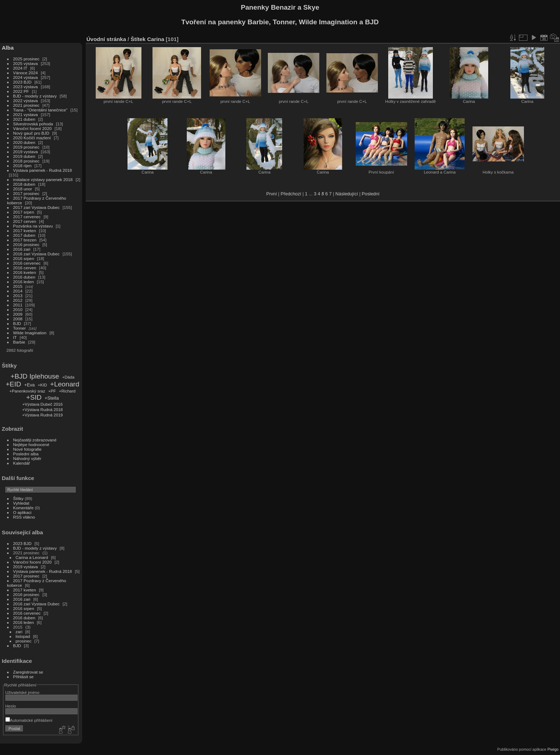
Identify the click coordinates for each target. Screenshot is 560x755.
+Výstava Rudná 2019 (42, 415)
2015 (18, 286)
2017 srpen (24, 212)
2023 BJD (22, 82)
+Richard (67, 391)
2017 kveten (25, 231)
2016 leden (24, 282)
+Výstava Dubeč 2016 (42, 404)
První (271, 194)
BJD (17, 323)
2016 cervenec (27, 263)
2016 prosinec (26, 244)
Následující (347, 194)
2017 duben (24, 235)
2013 (18, 296)
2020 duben (24, 142)
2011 (18, 305)
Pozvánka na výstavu (33, 226)
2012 (18, 300)
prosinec (24, 641)
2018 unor (23, 189)
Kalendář (22, 463)
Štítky (18, 498)
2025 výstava (26, 63)
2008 (18, 319)
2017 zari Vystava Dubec (36, 207)
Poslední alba (26, 454)
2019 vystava (26, 152)
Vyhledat (21, 503)
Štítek (138, 39)
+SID (34, 397)
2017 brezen (25, 240)
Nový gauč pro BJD (31, 133)
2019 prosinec (26, 147)
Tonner (20, 328)
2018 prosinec (26, 161)
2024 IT (20, 68)
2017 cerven (25, 221)
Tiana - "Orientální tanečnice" (40, 110)
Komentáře (24, 508)
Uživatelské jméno (22, 692)
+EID (13, 384)
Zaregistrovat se (28, 672)
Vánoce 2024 (26, 73)
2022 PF (21, 91)
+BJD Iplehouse (35, 376)
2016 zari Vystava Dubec (36, 254)
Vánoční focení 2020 (32, 128)
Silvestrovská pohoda (33, 124)
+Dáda (68, 377)
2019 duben (24, 156)
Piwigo (553, 749)
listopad (23, 636)
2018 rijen (22, 166)
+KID (42, 385)
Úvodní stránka (106, 39)
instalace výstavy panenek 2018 (43, 179)
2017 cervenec (27, 217)
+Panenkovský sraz (27, 391)
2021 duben (24, 119)
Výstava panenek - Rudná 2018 (43, 170)
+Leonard (65, 384)
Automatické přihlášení (29, 720)
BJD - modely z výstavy (35, 96)
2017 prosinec (26, 193)
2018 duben (24, 184)
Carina (156, 39)
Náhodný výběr (27, 458)
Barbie (19, 342)
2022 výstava (26, 101)
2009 (18, 314)
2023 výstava (26, 87)
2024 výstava (26, 77)
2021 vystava (26, 114)
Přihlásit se (24, 677)
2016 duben (24, 277)
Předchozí (291, 194)
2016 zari (22, 249)
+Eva (30, 385)
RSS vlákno (24, 517)
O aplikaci (22, 512)
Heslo (11, 706)
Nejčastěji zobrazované (35, 440)
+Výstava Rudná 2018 (42, 410)
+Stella (52, 398)
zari (19, 632)
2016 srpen (24, 258)
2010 (18, 309)
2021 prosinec (26, 105)
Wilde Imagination (30, 333)
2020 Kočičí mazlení (32, 138)
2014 (18, 291)
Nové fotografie (27, 449)
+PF (52, 391)
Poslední (371, 194)
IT (15, 337)
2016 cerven (25, 268)
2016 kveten (25, 272)
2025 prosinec (26, 59)
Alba (8, 48)
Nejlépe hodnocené (31, 444)
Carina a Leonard (32, 557)
